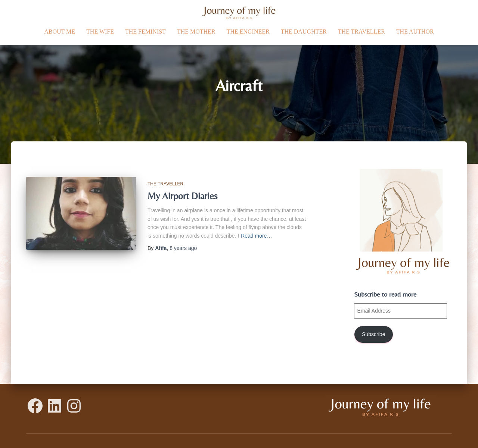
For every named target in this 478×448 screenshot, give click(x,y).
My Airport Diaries (182, 196)
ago (183, 248)
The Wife (100, 32)
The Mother (196, 32)
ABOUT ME (60, 32)
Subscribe (373, 334)
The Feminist (145, 32)
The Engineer (248, 32)
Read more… (256, 236)
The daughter (304, 32)
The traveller (361, 32)
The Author (415, 32)
